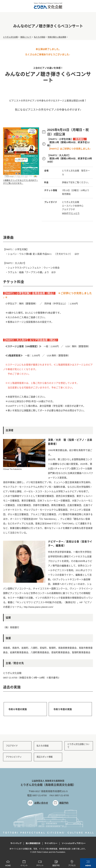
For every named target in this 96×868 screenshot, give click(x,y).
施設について (26, 37)
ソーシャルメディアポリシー (74, 844)
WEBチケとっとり (71, 213)
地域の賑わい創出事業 (57, 37)
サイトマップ (16, 844)
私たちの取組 (40, 37)
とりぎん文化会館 (10, 37)
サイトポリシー (51, 844)
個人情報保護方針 (33, 844)
